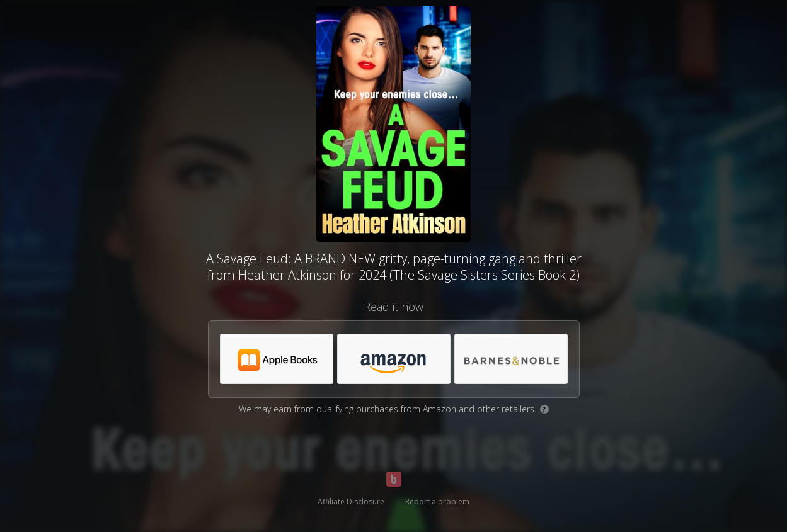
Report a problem (437, 501)
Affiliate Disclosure (351, 501)
